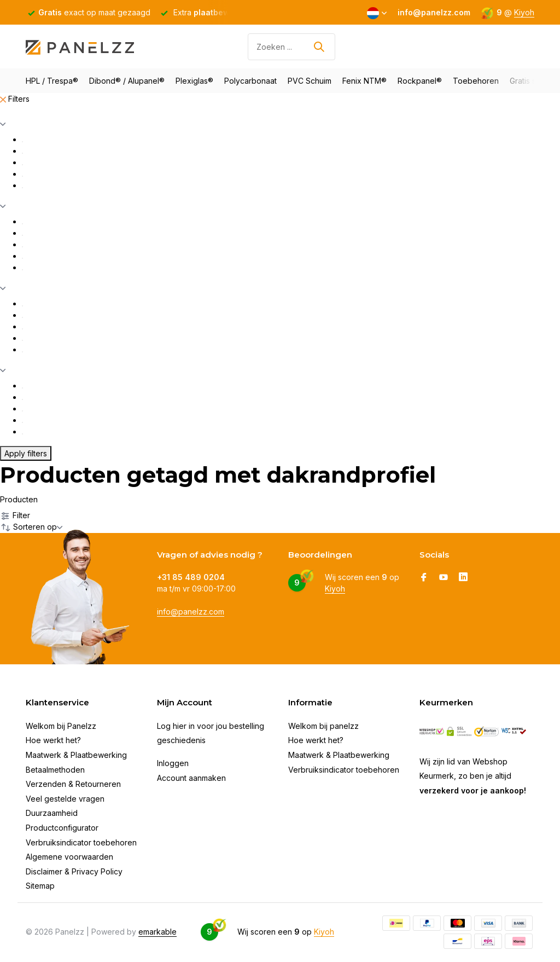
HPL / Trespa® (52, 81)
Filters (15, 99)
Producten (19, 499)
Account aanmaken (191, 778)
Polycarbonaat (250, 81)
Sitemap (40, 886)
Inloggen (173, 763)
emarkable (157, 932)
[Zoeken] (291, 47)
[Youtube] (444, 578)
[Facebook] (424, 578)
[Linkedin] (463, 578)
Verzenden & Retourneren (73, 784)
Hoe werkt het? (53, 740)
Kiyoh (524, 12)
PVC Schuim (310, 81)
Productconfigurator (62, 828)
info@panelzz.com (191, 612)
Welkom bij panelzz (323, 726)
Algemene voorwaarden (69, 857)
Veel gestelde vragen (65, 799)
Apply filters (26, 453)
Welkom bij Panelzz (61, 726)
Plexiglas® (194, 81)
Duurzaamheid (52, 813)
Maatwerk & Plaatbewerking (76, 755)
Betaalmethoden (55, 770)
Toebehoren (476, 81)
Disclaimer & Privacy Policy (74, 871)
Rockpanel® (420, 81)
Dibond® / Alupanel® (127, 81)
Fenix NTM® (364, 81)
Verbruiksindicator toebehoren (81, 842)
